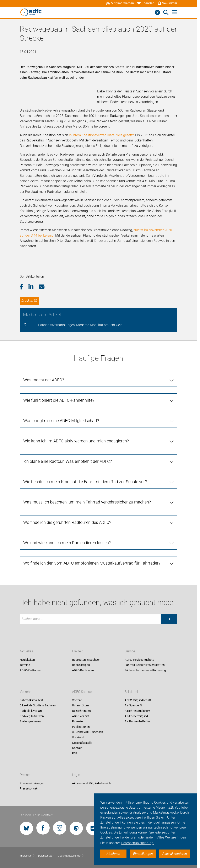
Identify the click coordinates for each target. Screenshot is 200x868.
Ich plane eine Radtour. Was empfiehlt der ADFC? (67, 461)
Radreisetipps (81, 665)
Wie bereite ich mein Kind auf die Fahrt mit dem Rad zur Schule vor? (85, 482)
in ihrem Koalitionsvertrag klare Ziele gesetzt (101, 135)
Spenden (146, 3)
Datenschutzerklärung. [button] (138, 843)
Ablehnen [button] (113, 854)
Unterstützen (80, 706)
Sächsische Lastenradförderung (145, 670)
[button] (24, 287)
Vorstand (78, 737)
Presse (25, 775)
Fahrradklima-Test (31, 700)
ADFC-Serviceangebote (139, 660)
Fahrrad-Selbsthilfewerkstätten (145, 665)
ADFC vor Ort (80, 716)
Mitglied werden (120, 3)
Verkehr (25, 692)
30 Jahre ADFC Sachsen (88, 732)
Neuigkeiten (27, 660)
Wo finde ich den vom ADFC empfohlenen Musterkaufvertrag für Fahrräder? (92, 563)
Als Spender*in (134, 706)
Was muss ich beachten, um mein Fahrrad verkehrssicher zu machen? (87, 502)
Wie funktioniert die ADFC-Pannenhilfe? (59, 400)
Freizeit (77, 651)
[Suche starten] (169, 619)
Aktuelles (26, 651)
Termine (25, 665)
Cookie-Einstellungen (71, 856)
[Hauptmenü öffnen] (175, 12)
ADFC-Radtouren (31, 670)
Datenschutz (46, 856)
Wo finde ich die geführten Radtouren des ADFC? (67, 522)
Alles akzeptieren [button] (175, 854)
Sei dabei (131, 692)
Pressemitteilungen (32, 783)
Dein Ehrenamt (82, 711)
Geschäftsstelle (82, 743)
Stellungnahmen (30, 722)
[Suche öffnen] (166, 12)
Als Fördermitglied (136, 716)
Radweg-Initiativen (32, 716)
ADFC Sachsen (83, 692)
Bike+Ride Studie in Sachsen (38, 706)
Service (130, 651)
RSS (75, 753)
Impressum (27, 856)
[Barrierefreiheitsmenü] (157, 12)
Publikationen (81, 727)
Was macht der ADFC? (44, 380)
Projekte (77, 722)
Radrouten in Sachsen (86, 660)
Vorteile (77, 700)
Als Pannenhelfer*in (137, 722)
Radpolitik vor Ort (31, 711)
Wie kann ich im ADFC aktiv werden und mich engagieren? (76, 441)
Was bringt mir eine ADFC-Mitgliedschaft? (61, 421)
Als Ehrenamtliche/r (137, 711)
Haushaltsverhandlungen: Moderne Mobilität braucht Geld (80, 325)
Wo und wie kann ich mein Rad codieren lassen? (67, 543)
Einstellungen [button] (143, 854)
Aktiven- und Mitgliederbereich (91, 783)
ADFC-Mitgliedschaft (138, 700)
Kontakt (77, 748)
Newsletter (167, 3)
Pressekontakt (29, 789)
